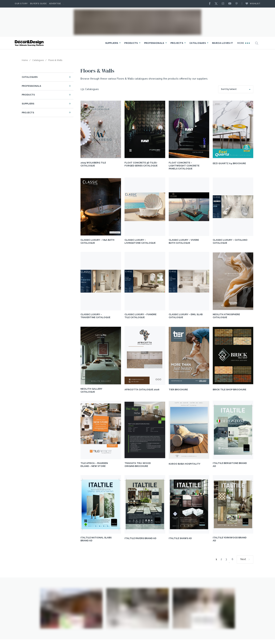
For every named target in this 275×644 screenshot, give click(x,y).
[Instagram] (224, 4)
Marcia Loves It (223, 43)
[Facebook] (211, 4)
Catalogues (198, 43)
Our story (21, 4)
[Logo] (30, 43)
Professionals (154, 43)
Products (131, 43)
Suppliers (112, 43)
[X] (217, 4)
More (244, 43)
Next (243, 559)
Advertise (55, 4)
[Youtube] (231, 4)
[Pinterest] (237, 4)
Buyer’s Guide (38, 4)
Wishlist (251, 4)
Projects (177, 43)
